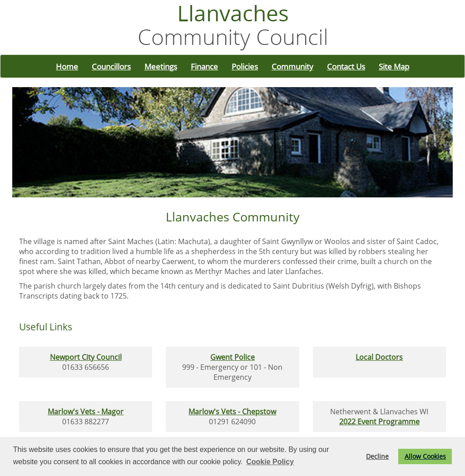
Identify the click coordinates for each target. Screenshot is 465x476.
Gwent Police (232, 357)
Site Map (394, 66)
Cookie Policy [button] (270, 462)
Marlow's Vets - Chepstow (232, 412)
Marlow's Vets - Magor (86, 412)
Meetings (161, 66)
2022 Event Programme (379, 422)
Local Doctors (379, 357)
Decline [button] (377, 456)
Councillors (111, 66)
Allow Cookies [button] (425, 456)
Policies (245, 66)
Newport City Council (86, 357)
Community (292, 66)
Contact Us (346, 66)
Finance (204, 66)
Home (67, 66)
